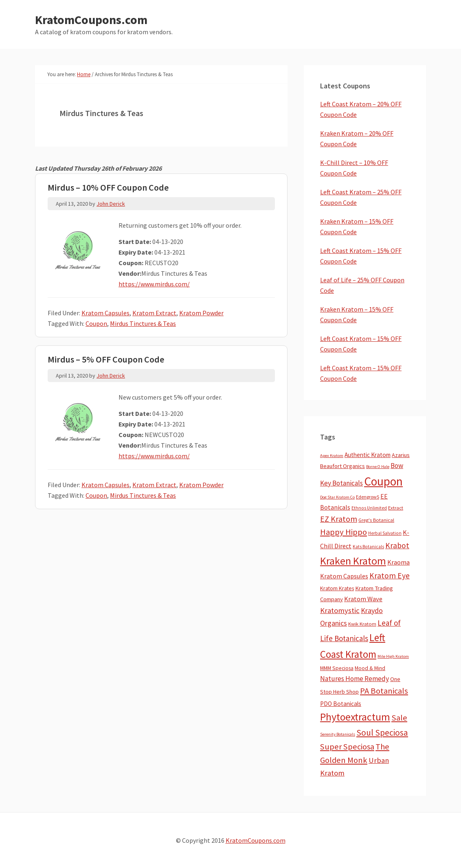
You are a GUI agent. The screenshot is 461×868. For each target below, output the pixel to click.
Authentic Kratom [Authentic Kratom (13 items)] (368, 455)
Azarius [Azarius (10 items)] (401, 455)
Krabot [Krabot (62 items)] (397, 545)
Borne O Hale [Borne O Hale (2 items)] (378, 467)
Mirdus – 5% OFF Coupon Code (106, 359)
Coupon (96, 323)
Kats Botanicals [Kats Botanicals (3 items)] (368, 547)
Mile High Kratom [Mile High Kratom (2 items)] (393, 656)
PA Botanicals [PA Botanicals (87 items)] (384, 691)
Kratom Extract (154, 313)
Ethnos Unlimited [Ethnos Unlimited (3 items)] (369, 508)
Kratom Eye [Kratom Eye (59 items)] (390, 576)
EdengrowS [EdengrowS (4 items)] (368, 497)
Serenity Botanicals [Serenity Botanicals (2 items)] (338, 734)
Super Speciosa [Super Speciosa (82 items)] (347, 747)
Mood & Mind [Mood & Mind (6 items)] (370, 668)
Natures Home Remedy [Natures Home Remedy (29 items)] (355, 679)
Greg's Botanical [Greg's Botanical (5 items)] (376, 520)
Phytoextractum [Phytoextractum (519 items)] (355, 717)
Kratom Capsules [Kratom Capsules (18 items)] (344, 576)
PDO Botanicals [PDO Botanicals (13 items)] (341, 704)
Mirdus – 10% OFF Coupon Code (108, 187)
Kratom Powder (201, 313)
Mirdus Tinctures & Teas (143, 323)
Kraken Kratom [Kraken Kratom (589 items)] (353, 561)
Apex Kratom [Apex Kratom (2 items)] (332, 456)
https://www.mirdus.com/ (154, 284)
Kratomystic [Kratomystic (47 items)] (340, 610)
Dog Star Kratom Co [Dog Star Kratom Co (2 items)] (337, 497)
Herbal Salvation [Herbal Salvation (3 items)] (385, 533)
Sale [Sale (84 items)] (399, 718)
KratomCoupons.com (91, 20)
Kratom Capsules (105, 313)
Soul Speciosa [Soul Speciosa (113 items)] (382, 733)
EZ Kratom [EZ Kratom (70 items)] (339, 519)
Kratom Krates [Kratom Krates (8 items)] (337, 588)
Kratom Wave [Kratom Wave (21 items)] (363, 599)
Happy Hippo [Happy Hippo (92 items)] (344, 532)
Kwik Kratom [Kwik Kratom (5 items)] (362, 624)
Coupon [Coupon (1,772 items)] (383, 481)
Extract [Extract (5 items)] (396, 508)
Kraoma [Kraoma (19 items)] (398, 562)
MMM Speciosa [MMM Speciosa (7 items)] (337, 668)
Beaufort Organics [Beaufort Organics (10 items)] (342, 466)
